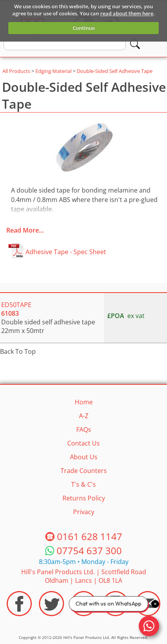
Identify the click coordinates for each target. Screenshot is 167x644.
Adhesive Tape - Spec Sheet (66, 252)
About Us (84, 457)
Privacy (84, 512)
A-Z (84, 416)
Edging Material (53, 71)
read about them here (127, 13)
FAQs (84, 429)
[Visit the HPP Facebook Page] (19, 604)
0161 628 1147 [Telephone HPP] (90, 536)
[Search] (135, 44)
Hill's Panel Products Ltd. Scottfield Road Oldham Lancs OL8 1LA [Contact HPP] (84, 576)
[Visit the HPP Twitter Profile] (51, 604)
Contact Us (83, 443)
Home (84, 402)
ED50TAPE (16, 309)
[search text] (65, 44)
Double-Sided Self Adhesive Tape (115, 71)
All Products (16, 71)
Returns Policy (84, 498)
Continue (84, 28)
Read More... (25, 230)
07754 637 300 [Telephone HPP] (89, 551)
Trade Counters (84, 471)
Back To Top (18, 351)
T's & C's (83, 484)
